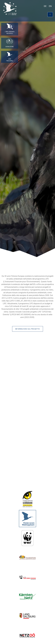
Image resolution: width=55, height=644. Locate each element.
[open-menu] (50, 15)
